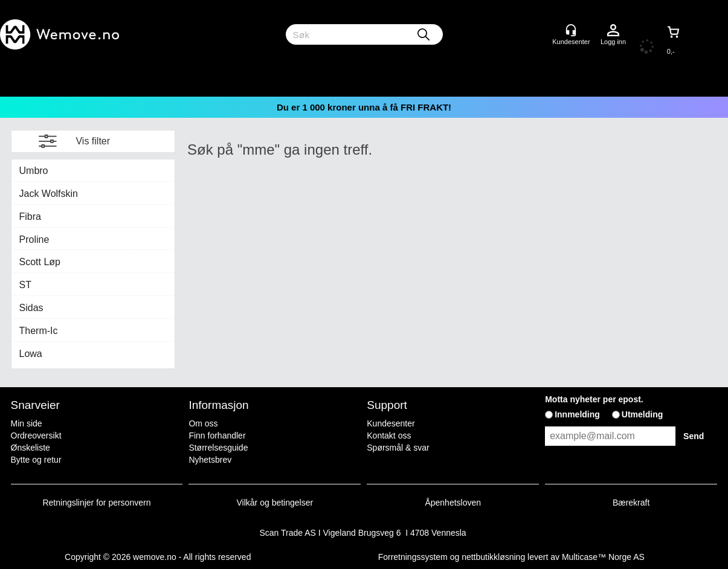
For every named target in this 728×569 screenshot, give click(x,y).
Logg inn (613, 31)
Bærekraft (631, 503)
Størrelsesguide (218, 448)
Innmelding (577, 414)
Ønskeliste (31, 448)
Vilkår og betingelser (275, 503)
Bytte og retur (36, 460)
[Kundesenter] (571, 30)
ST (25, 285)
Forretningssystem (413, 557)
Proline (34, 239)
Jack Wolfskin (49, 194)
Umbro (34, 171)
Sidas (31, 308)
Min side (27, 423)
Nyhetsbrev (210, 460)
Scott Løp (40, 262)
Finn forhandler (217, 436)
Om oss (203, 423)
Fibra (30, 217)
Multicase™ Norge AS (603, 557)
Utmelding (642, 414)
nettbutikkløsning (493, 557)
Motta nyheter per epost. (594, 399)
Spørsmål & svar (398, 448)
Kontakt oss (389, 436)
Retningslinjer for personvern (97, 503)
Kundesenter (391, 423)
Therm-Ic (39, 331)
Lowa (31, 354)
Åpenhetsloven (453, 503)
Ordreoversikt (36, 436)
